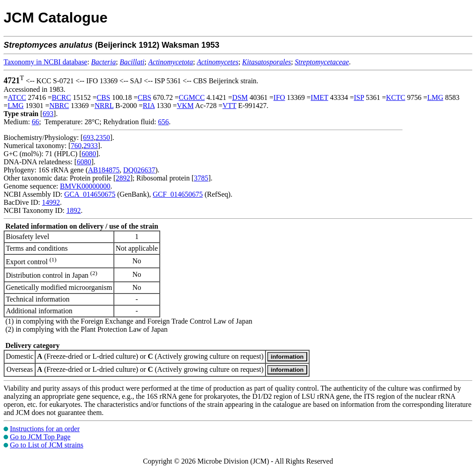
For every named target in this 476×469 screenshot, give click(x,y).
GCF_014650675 (178, 194)
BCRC (61, 97)
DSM (240, 97)
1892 (73, 210)
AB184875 (104, 170)
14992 (51, 202)
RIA (149, 106)
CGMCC (192, 97)
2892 (123, 178)
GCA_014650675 (90, 194)
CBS (103, 97)
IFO (279, 97)
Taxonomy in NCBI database (45, 62)
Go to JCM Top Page (40, 437)
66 (36, 122)
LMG (436, 97)
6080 (89, 154)
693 (48, 114)
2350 (103, 138)
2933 (90, 146)
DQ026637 (139, 170)
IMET (320, 97)
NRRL (104, 106)
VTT (230, 106)
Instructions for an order (45, 429)
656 (163, 122)
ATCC (17, 97)
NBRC (59, 106)
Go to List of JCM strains (47, 445)
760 (76, 146)
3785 (201, 178)
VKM (185, 106)
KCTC (396, 97)
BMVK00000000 (85, 186)
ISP (359, 97)
